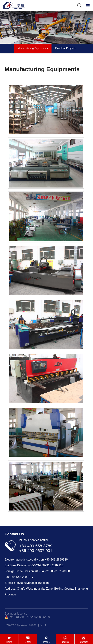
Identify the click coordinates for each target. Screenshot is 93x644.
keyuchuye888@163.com (32, 583)
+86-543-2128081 (46, 571)
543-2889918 (43, 565)
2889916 (58, 565)
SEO (43, 625)
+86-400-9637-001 (36, 551)
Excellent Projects (65, 48)
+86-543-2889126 (56, 560)
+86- (31, 565)
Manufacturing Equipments (33, 48)
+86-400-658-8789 (36, 546)
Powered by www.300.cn (21, 625)
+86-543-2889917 (22, 577)
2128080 (64, 571)
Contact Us (14, 534)
